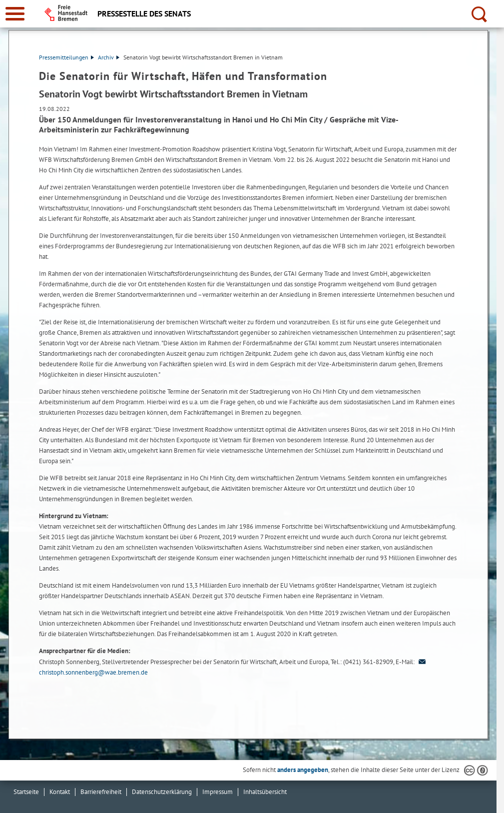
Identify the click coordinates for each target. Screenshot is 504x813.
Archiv (109, 57)
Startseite (26, 792)
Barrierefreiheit (101, 792)
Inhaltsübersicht (265, 792)
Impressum (218, 792)
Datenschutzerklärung (162, 792)
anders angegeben (303, 770)
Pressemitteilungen (66, 57)
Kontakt (60, 792)
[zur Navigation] (15, 14)
